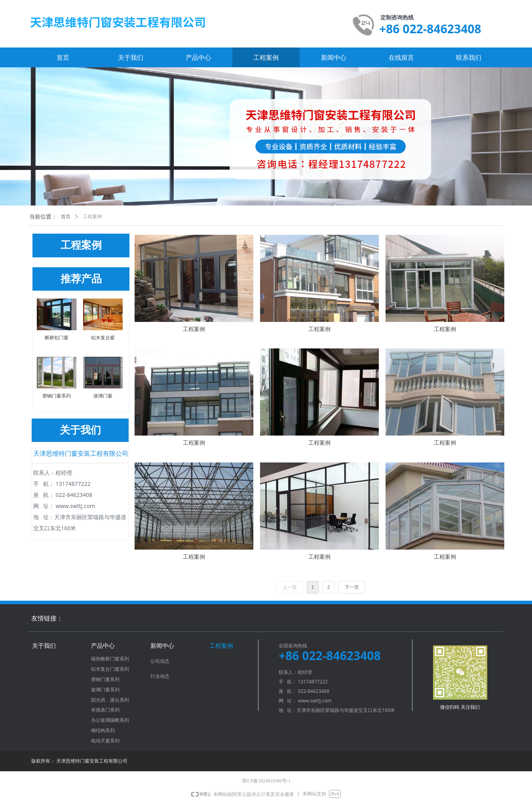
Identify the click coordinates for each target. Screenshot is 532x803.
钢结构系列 (103, 731)
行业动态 (160, 676)
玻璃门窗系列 (105, 690)
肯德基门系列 (105, 710)
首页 (66, 217)
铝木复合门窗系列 (110, 669)
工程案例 (92, 217)
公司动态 (160, 661)
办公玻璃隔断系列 (110, 720)
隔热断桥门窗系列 (110, 659)
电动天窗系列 (105, 741)
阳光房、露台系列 (110, 700)
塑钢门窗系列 (105, 679)
